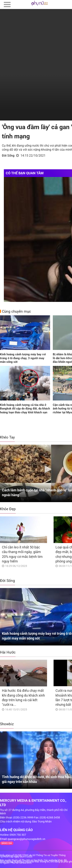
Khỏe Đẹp (8, 509)
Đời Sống (8, 156)
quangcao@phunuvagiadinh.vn (26, 839)
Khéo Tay (7, 437)
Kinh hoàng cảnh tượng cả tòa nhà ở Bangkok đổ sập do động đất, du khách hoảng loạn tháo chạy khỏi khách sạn (25, 409)
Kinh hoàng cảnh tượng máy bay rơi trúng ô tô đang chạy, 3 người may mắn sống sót (23, 358)
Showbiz (7, 724)
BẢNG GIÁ (7, 843)
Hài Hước (8, 652)
